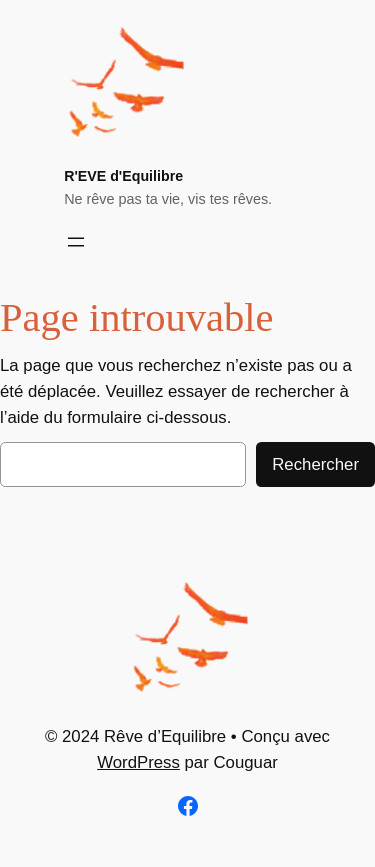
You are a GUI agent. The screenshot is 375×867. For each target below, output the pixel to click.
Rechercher (315, 464)
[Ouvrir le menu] (76, 242)
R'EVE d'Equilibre (123, 176)
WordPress (138, 762)
